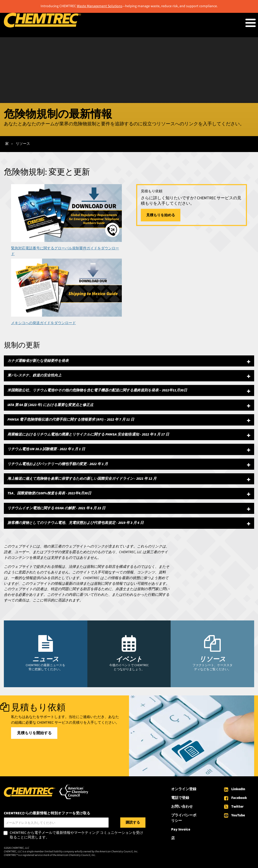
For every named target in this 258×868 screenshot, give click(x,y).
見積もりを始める (161, 215)
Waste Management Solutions (100, 6)
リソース (23, 144)
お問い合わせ (182, 807)
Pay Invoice (181, 829)
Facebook (239, 798)
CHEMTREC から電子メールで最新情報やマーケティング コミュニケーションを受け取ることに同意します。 (76, 835)
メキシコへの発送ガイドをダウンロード (43, 323)
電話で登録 (180, 798)
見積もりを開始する (34, 733)
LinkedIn (238, 789)
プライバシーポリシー (184, 818)
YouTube (238, 815)
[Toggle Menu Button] (251, 23)
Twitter (237, 807)
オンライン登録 (184, 789)
